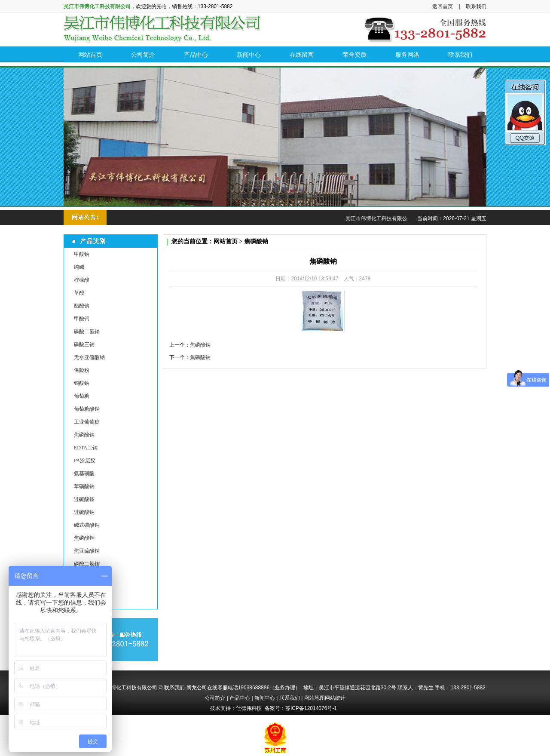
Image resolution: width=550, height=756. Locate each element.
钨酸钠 (82, 383)
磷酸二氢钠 (87, 332)
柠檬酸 (82, 280)
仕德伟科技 (249, 708)
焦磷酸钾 (84, 538)
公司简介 (215, 698)
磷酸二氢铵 (87, 564)
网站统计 (335, 698)
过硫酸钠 (84, 512)
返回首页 (443, 6)
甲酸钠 (82, 254)
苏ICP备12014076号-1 (311, 708)
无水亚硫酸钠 (89, 357)
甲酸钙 (82, 319)
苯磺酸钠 (84, 486)
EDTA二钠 (86, 448)
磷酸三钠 (84, 344)
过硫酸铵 (84, 499)
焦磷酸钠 (84, 435)
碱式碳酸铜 (87, 525)
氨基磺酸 (84, 473)
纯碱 (79, 267)
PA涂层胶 (85, 461)
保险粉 (82, 370)
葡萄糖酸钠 (87, 409)
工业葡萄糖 (87, 422)
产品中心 (240, 698)
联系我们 (476, 6)
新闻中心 (265, 698)
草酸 (79, 293)
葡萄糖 (82, 396)
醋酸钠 (82, 306)
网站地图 (315, 698)
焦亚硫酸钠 (87, 551)
